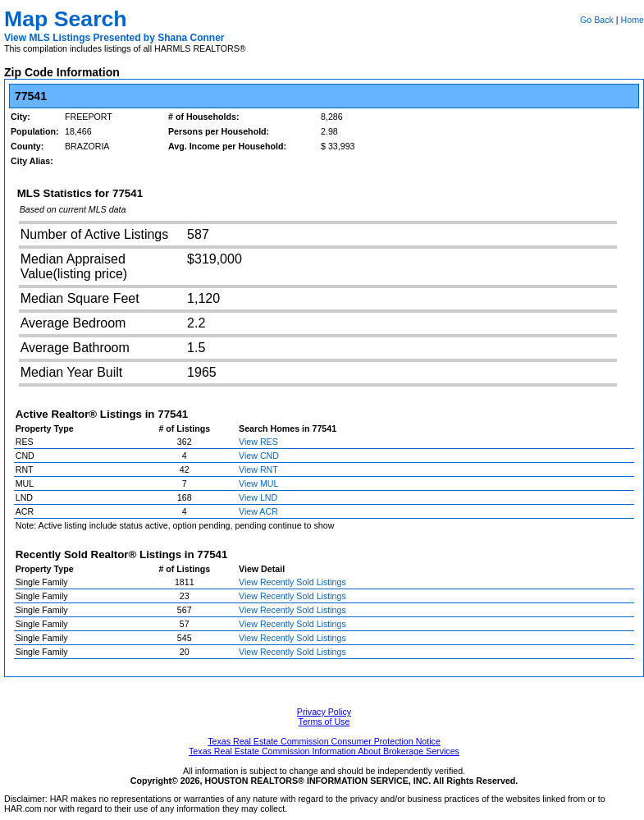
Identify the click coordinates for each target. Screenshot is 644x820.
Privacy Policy (324, 712)
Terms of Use (324, 722)
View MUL (258, 483)
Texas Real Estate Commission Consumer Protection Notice (324, 741)
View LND (258, 497)
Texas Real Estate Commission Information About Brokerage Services (324, 751)
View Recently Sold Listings (292, 582)
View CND (259, 456)
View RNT (258, 470)
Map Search (66, 19)
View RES (258, 442)
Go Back (597, 20)
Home (633, 20)
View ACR (258, 511)
